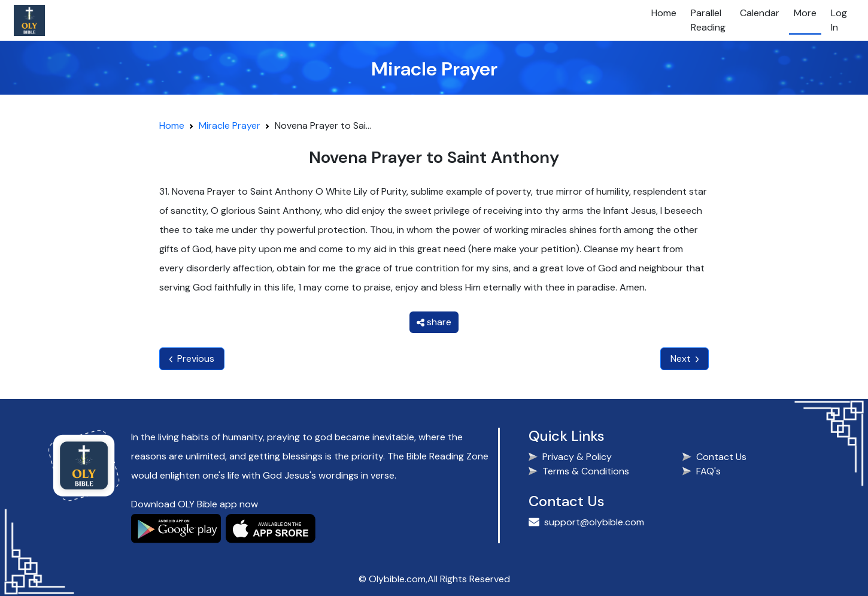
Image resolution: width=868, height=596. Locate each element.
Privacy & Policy (577, 457)
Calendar (760, 13)
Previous (192, 358)
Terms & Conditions (586, 471)
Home (664, 13)
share (434, 322)
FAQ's (708, 471)
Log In (839, 20)
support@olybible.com (594, 522)
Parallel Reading (708, 20)
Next (685, 358)
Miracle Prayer (230, 125)
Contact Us (721, 457)
